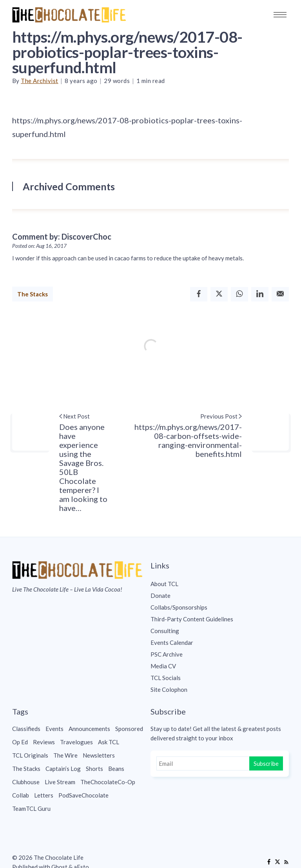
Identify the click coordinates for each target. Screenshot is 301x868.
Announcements (89, 729)
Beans (116, 769)
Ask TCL (109, 742)
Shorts (94, 769)
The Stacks (33, 294)
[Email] (280, 294)
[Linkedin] (260, 294)
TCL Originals (30, 755)
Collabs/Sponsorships (179, 607)
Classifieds (26, 729)
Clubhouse (26, 782)
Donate (160, 596)
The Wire (65, 755)
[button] (280, 15)
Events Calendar (172, 642)
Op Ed (20, 742)
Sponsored (129, 729)
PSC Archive (167, 654)
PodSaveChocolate (83, 795)
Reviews (44, 742)
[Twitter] (219, 294)
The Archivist (40, 81)
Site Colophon (169, 689)
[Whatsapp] (239, 294)
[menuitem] (220, 584)
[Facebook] (199, 294)
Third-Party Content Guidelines (192, 619)
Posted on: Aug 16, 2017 (39, 246)
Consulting (165, 631)
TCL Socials (166, 678)
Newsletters (99, 755)
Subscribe (266, 763)
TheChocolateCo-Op (108, 782)
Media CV (163, 666)
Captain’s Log (63, 769)
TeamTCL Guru (31, 808)
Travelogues (76, 742)
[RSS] (286, 862)
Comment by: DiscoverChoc (62, 236)
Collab (21, 795)
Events (54, 729)
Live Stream (60, 782)
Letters (44, 795)
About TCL (164, 584)
